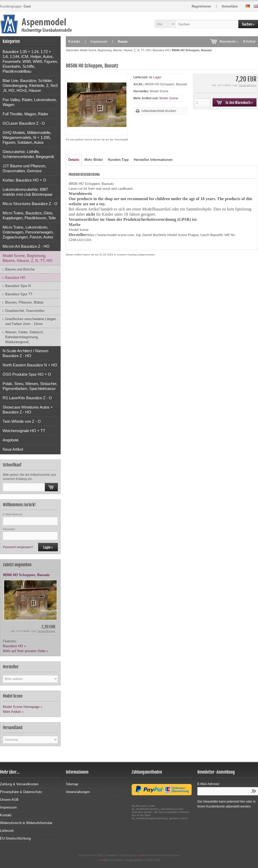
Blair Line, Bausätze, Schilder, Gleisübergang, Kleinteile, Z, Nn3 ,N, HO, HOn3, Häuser (30, 85)
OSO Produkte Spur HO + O (27, 374)
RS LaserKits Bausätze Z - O (27, 398)
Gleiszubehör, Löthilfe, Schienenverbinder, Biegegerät (28, 154)
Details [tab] (74, 160)
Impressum (99, 41)
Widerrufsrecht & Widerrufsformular (26, 823)
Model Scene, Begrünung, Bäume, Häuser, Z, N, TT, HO (27, 258)
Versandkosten (46, 631)
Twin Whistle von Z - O (22, 421)
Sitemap (72, 784)
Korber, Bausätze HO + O (24, 180)
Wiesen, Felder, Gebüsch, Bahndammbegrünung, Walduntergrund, (25, 337)
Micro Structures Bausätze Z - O (30, 204)
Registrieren (201, 6)
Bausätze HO (15, 278)
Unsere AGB (9, 800)
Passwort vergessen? (18, 547)
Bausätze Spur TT (19, 294)
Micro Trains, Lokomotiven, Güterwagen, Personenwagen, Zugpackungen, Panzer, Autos (28, 232)
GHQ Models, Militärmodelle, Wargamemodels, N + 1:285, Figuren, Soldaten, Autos (27, 137)
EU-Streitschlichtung (15, 838)
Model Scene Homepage (21, 707)
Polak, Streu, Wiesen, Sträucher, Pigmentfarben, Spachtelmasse (30, 386)
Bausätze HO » (14, 646)
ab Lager (155, 77)
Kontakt (74, 41)
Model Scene (169, 98)
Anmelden (230, 6)
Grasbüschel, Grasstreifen (25, 311)
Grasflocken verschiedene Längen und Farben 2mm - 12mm (31, 321)
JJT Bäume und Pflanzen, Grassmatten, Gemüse (24, 168)
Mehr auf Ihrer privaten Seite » (26, 651)
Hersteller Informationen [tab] (153, 160)
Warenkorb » (237, 41)
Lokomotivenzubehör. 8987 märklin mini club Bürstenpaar (28, 192)
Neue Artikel (13, 449)
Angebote (11, 440)
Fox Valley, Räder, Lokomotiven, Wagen (30, 102)
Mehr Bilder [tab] (94, 160)
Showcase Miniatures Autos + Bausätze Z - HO (28, 410)
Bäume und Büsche (20, 269)
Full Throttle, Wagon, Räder (25, 114)
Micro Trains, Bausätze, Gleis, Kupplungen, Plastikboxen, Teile (29, 215)
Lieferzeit (7, 831)
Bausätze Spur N (18, 286)
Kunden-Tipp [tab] (118, 160)
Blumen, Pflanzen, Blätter (24, 302)
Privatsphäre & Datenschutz (21, 792)
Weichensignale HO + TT (24, 431)
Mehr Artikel (12, 712)
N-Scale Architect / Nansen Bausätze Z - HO (25, 353)
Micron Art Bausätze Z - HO (26, 246)
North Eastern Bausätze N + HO (30, 365)
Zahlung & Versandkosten (19, 784)
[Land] (30, 740)
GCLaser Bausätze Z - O (24, 123)
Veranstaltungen (78, 792)
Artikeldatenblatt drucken (159, 111)
